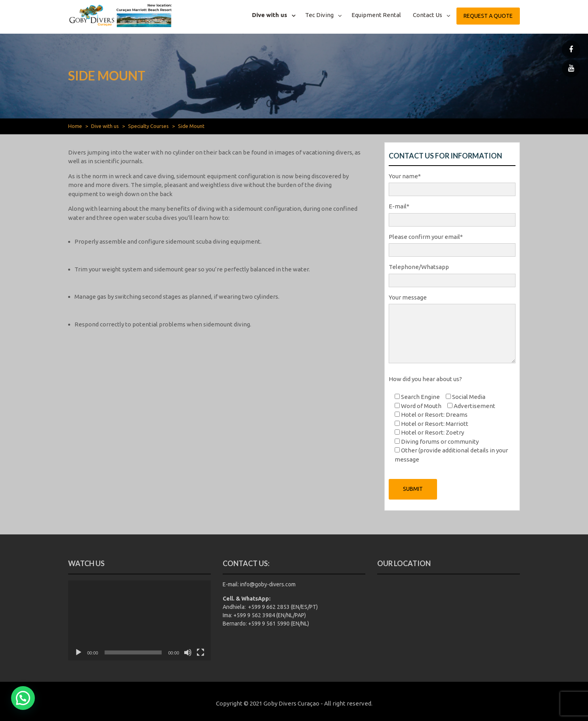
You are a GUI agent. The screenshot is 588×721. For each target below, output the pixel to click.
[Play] (78, 652)
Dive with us (270, 15)
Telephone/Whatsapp (452, 274)
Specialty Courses (148, 126)
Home (75, 126)
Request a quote (488, 16)
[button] (23, 698)
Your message (452, 329)
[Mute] (188, 652)
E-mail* (452, 213)
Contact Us (428, 15)
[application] (139, 621)
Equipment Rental (376, 15)
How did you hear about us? (425, 379)
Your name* (452, 183)
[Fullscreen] (200, 652)
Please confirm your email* (452, 244)
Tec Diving (319, 15)
